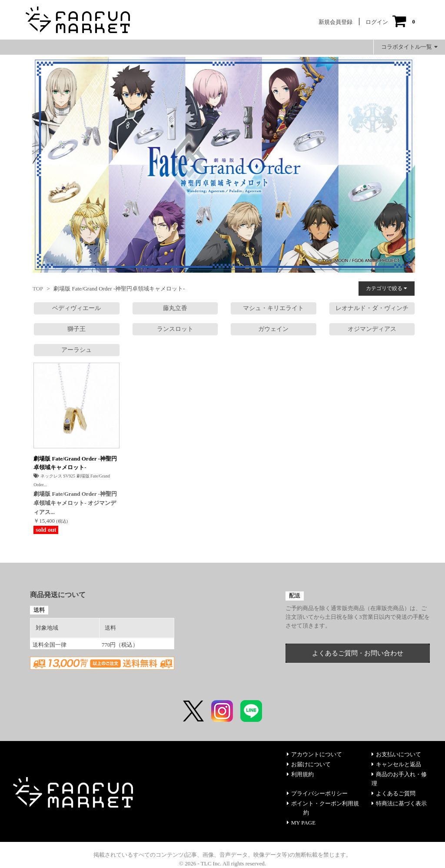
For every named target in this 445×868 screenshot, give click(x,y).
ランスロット (175, 329)
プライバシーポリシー (317, 793)
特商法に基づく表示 (399, 803)
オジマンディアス (372, 329)
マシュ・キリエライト (273, 308)
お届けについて (309, 764)
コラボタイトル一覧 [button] (409, 47)
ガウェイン (273, 329)
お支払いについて (396, 754)
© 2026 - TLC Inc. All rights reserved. (222, 863)
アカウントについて (314, 754)
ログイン (377, 22)
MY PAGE (301, 823)
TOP (38, 289)
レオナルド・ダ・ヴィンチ (372, 308)
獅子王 (76, 329)
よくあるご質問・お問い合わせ (358, 653)
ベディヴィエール (76, 308)
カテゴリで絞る (387, 288)
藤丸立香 (175, 308)
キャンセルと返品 (396, 764)
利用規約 (300, 774)
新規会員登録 (335, 22)
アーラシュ (76, 350)
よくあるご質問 (394, 793)
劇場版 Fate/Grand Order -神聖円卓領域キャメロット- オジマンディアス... (75, 503)
